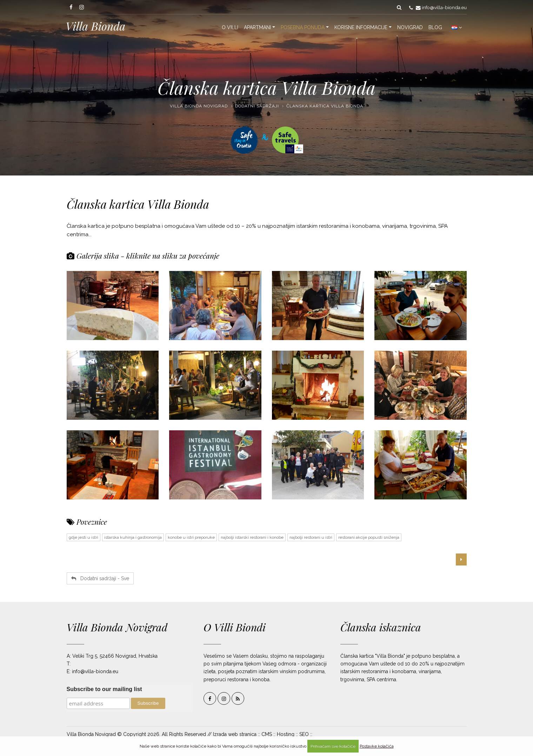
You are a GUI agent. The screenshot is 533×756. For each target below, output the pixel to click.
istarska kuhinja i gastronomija (133, 537)
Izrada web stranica (235, 734)
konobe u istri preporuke (191, 537)
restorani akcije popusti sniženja (369, 537)
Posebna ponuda (303, 27)
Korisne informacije (361, 27)
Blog (435, 27)
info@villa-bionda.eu (444, 7)
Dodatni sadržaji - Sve (100, 578)
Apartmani (257, 27)
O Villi (230, 27)
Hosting (286, 734)
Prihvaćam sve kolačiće (333, 746)
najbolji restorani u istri (311, 537)
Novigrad (410, 27)
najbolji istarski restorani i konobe (252, 537)
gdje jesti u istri (84, 537)
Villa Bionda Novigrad (199, 106)
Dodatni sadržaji (257, 106)
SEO (304, 734)
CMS (267, 734)
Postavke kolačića (377, 746)
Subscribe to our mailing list (104, 689)
